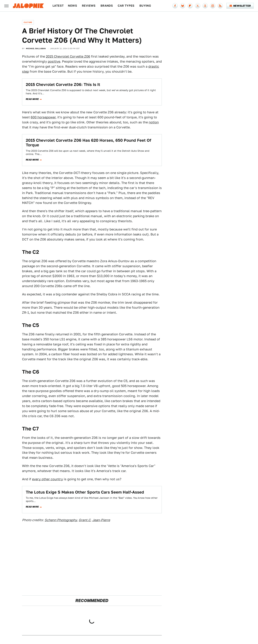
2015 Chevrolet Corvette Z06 (68, 56)
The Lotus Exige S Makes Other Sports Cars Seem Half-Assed (85, 492)
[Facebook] (175, 6)
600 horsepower (43, 117)
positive (54, 61)
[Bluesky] (183, 6)
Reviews (89, 6)
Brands (107, 6)
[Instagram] (213, 6)
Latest (58, 6)
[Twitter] (198, 6)
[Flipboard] (190, 6)
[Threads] (205, 6)
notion (154, 122)
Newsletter (240, 6)
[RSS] (220, 6)
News (72, 6)
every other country (47, 479)
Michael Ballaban (36, 48)
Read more (32, 99)
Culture (28, 22)
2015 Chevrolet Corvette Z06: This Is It (63, 84)
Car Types (126, 6)
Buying (145, 6)
